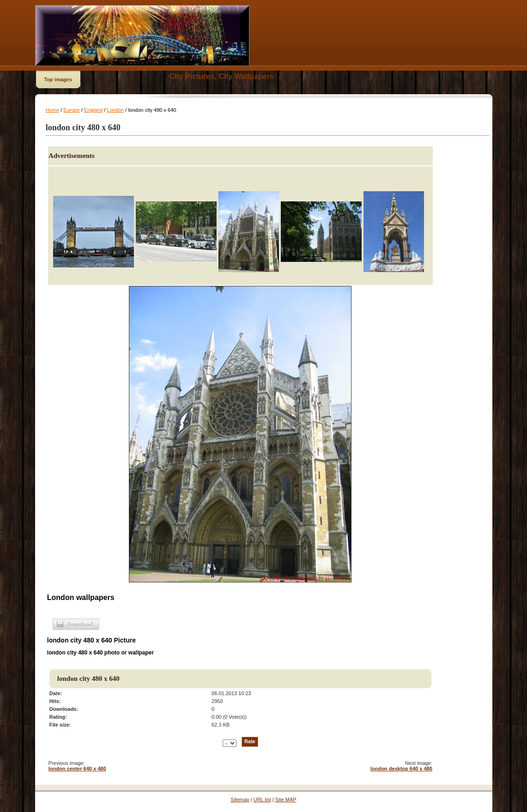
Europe (71, 110)
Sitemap (240, 800)
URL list (262, 800)
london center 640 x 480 (77, 769)
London (116, 110)
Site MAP (286, 800)
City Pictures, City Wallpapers (222, 76)
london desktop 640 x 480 (401, 769)
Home (52, 110)
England (93, 110)
